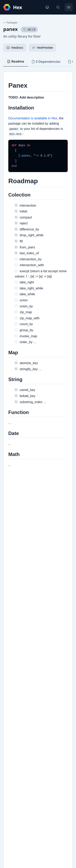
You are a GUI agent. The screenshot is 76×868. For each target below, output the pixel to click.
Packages (10, 23)
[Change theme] (47, 7)
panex (10, 29)
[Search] (58, 7)
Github (12, 701)
